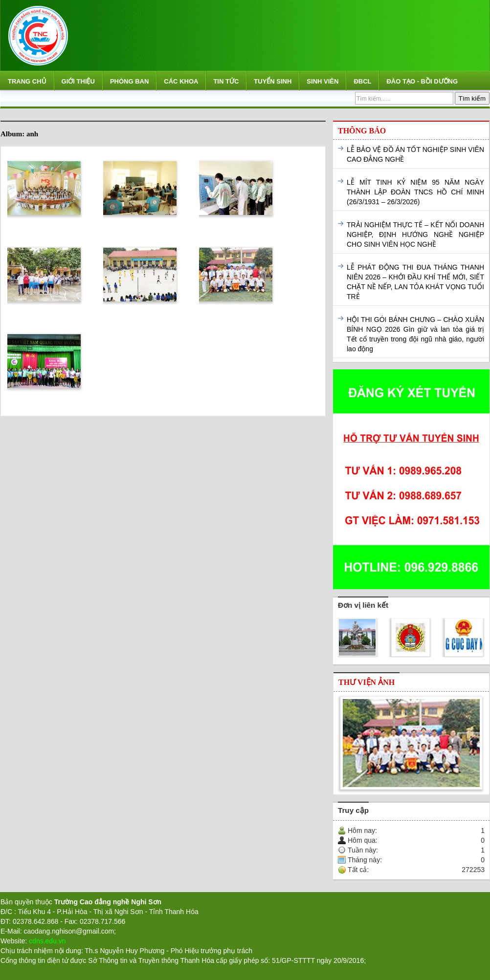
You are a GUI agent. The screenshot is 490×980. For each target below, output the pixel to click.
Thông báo (362, 131)
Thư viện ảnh (367, 682)
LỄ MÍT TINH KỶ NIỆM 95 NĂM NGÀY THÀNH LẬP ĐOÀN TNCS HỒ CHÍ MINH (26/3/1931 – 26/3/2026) (415, 192)
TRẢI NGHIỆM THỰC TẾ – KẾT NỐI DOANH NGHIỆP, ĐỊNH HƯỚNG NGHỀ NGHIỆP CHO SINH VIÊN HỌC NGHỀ (415, 234)
